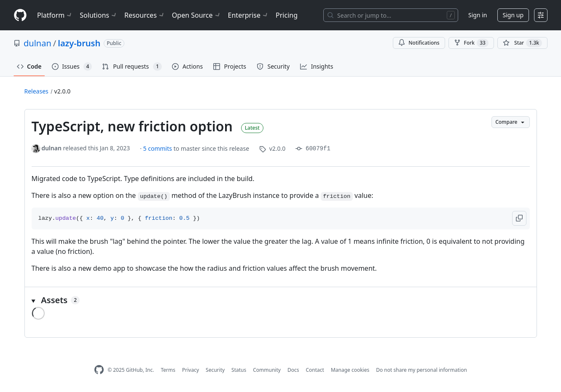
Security (215, 370)
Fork (471, 43)
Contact (315, 370)
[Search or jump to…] (391, 15)
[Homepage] (20, 15)
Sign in (478, 15)
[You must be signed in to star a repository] (522, 43)
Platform (55, 15)
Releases (36, 91)
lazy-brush (79, 43)
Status (239, 370)
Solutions (99, 15)
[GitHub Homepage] (99, 370)
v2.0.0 (63, 91)
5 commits (158, 148)
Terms (168, 370)
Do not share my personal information (421, 370)
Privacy (191, 370)
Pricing (287, 15)
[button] (519, 218)
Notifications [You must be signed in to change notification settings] (419, 43)
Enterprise (248, 15)
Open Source (197, 15)
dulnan (38, 43)
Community (267, 370)
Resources (145, 15)
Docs (293, 370)
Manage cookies (350, 370)
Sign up (513, 15)
